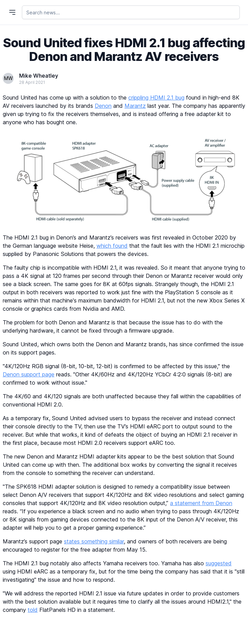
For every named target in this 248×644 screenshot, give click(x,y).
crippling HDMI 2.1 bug (156, 98)
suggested (219, 563)
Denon (103, 106)
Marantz (135, 106)
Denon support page (29, 374)
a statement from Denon (201, 503)
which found (112, 246)
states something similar (94, 541)
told (33, 610)
